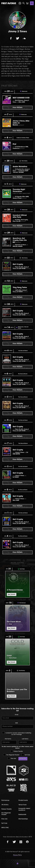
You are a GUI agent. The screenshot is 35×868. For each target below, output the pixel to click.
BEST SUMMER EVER (21, 98)
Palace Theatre (17, 751)
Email (17, 715)
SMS (17, 723)
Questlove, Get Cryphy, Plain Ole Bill (20, 240)
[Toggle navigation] (32, 3)
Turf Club (26, 755)
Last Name (25, 739)
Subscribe (23, 759)
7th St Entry (5, 805)
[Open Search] (24, 3)
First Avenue (5, 801)
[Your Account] (20, 3)
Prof (14, 144)
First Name (8, 739)
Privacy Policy (18, 855)
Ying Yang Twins (20, 288)
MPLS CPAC (5, 828)
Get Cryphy (18, 264)
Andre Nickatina (20, 167)
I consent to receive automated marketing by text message (17, 734)
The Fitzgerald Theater (11, 755)
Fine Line (12, 759)
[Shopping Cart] (27, 3)
